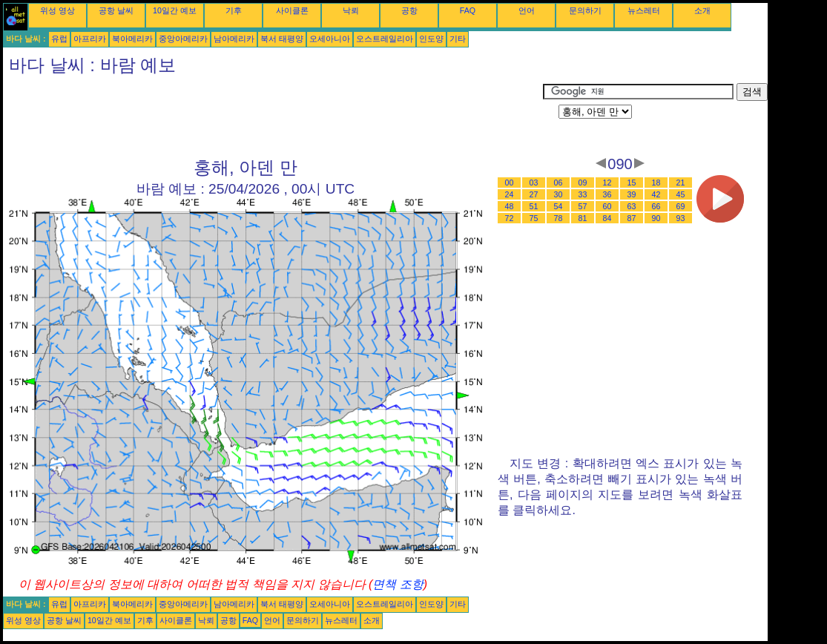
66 (656, 206)
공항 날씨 (116, 10)
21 (681, 183)
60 (607, 206)
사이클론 (292, 10)
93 (681, 218)
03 (534, 183)
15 (632, 183)
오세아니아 (330, 39)
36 (607, 194)
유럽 (59, 39)
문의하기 (585, 10)
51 (534, 206)
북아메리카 (132, 39)
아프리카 (90, 39)
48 (510, 206)
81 (583, 218)
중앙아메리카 (183, 39)
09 (583, 183)
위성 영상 (57, 10)
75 (534, 218)
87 (632, 218)
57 (583, 206)
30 (559, 194)
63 (632, 206)
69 (681, 206)
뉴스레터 (644, 10)
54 (559, 206)
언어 (527, 10)
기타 (458, 39)
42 (656, 194)
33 (583, 194)
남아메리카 (234, 39)
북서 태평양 (282, 39)
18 (656, 183)
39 (632, 194)
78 (559, 218)
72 (510, 218)
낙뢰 (351, 10)
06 (559, 183)
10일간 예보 (175, 10)
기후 (234, 10)
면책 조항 (398, 584)
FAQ (468, 10)
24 (510, 194)
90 (656, 218)
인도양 (431, 39)
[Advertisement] (273, 116)
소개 (702, 10)
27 (534, 194)
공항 (409, 10)
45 (681, 194)
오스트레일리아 (385, 39)
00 (510, 183)
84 (607, 218)
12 (607, 183)
